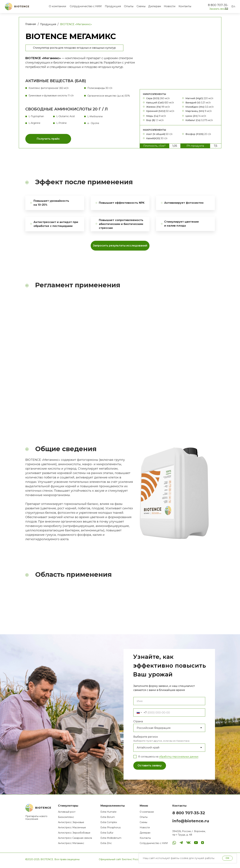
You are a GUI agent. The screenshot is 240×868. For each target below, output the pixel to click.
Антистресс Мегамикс (71, 845)
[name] (169, 703)
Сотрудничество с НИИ (154, 845)
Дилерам (145, 835)
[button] (48, 139)
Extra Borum (108, 819)
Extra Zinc (106, 845)
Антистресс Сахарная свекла (75, 840)
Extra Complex (109, 824)
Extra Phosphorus (111, 829)
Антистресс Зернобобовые (74, 835)
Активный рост (67, 814)
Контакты (145, 840)
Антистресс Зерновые (71, 824)
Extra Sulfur (107, 835)
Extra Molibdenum (111, 840)
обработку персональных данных (179, 758)
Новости (145, 829)
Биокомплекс (66, 819)
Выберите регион (146, 739)
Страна (138, 723)
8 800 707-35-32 (189, 815)
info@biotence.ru (191, 823)
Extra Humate (108, 814)
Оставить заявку (150, 767)
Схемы (143, 824)
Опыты (144, 819)
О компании (147, 814)
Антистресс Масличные (72, 829)
